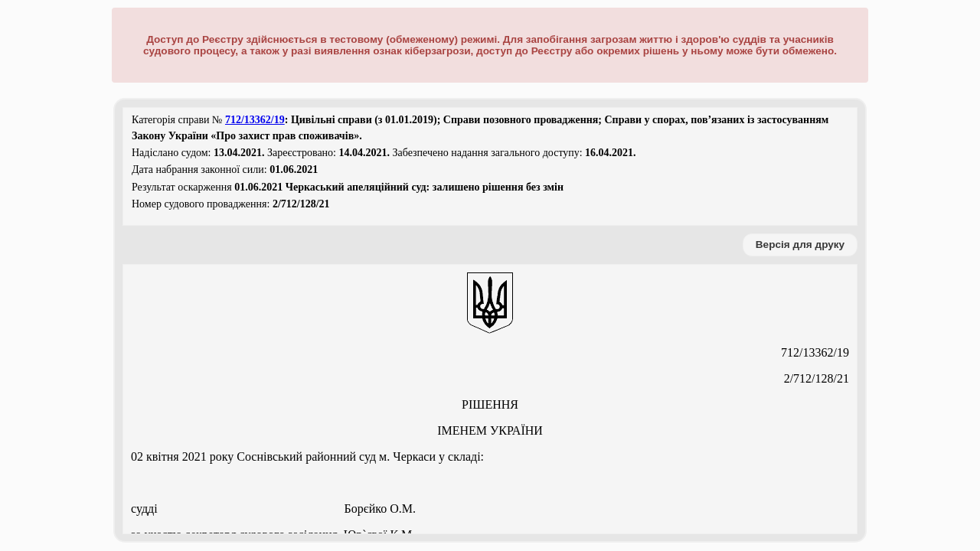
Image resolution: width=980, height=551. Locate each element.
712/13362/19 (255, 120)
